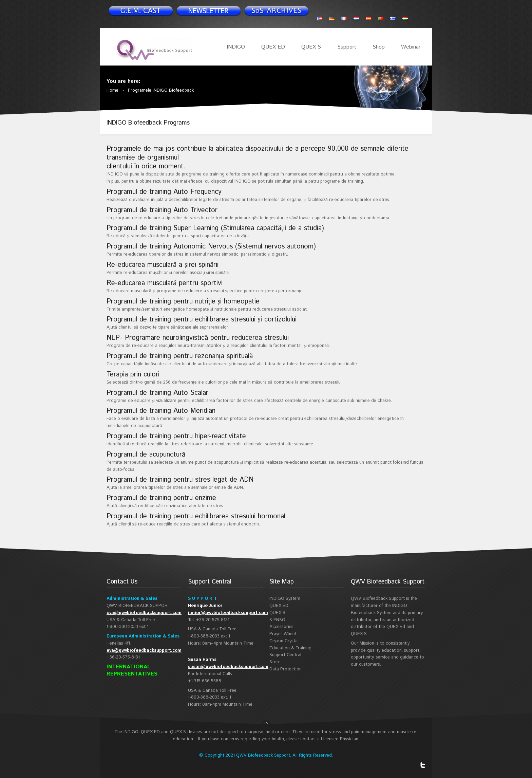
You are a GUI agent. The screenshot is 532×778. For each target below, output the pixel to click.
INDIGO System (285, 599)
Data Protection (286, 669)
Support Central (285, 655)
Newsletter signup (140, 11)
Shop (379, 47)
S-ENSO (277, 620)
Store (275, 662)
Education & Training (290, 648)
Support (347, 47)
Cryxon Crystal (284, 641)
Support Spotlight (276, 11)
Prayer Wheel (283, 634)
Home (112, 90)
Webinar (411, 47)
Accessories (281, 627)
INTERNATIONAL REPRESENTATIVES (132, 670)
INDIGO (236, 47)
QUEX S (311, 47)
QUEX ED (273, 47)
